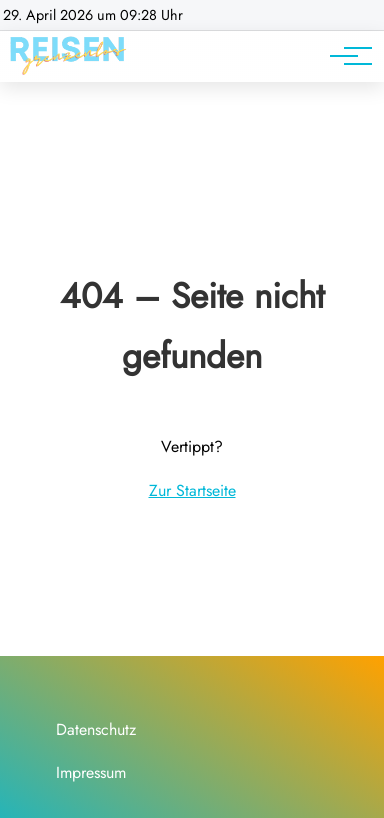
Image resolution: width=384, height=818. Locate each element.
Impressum (91, 772)
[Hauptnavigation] (344, 56)
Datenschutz (96, 729)
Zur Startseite (192, 490)
